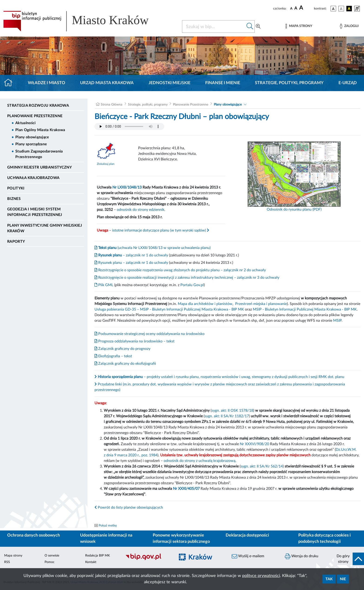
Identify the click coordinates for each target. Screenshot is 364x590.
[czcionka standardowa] (291, 8)
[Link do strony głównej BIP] (83, 21)
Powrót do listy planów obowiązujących (129, 507)
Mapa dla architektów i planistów (205, 304)
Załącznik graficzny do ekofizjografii (125, 364)
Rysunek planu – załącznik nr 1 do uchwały (131, 263)
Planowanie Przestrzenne (35, 116)
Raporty (16, 242)
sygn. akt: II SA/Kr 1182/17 (227, 416)
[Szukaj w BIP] (214, 27)
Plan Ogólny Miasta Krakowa (40, 130)
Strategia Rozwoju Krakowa (38, 106)
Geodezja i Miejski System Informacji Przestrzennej (35, 212)
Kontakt (91, 562)
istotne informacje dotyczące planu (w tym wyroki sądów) (161, 230)
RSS (7, 562)
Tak (329, 579)
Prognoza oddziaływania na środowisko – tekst (135, 341)
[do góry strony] (349, 559)
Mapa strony (13, 556)
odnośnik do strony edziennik (141, 210)
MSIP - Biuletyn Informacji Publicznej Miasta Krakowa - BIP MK (305, 309)
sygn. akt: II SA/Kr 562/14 (262, 466)
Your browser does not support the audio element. (129, 126)
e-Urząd (348, 83)
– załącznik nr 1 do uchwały (131, 255)
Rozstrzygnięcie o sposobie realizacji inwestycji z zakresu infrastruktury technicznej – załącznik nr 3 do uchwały (187, 278)
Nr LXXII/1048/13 (127, 187)
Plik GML (104, 285)
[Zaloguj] (349, 26)
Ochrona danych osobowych (34, 535)
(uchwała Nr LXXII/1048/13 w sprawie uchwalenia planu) (153, 248)
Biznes (14, 199)
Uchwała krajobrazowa (33, 178)
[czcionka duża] (306, 8)
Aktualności (26, 123)
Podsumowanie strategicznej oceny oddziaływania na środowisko (149, 334)
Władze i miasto (47, 83)
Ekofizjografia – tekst (113, 356)
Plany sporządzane (31, 144)
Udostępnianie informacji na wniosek (106, 539)
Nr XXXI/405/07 (186, 489)
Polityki (16, 188)
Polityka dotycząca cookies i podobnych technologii (325, 539)
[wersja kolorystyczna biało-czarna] (341, 9)
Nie (343, 579)
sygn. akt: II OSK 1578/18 (232, 411)
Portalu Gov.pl (192, 285)
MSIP (337, 321)
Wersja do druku (302, 556)
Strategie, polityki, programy (289, 83)
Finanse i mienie (223, 83)
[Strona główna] (10, 83)
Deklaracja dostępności (247, 535)
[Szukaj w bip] (250, 27)
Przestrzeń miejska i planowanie (261, 304)
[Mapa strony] (299, 26)
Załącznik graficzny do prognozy (122, 349)
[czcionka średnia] (296, 8)
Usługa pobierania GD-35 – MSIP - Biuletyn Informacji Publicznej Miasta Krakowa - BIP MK (169, 309)
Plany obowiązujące (32, 137)
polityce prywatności (261, 576)
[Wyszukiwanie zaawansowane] (258, 27)
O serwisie (52, 556)
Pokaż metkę (108, 526)
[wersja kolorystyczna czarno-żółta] (349, 9)
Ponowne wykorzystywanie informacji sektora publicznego (181, 539)
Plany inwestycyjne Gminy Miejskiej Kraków (45, 228)
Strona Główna (112, 105)
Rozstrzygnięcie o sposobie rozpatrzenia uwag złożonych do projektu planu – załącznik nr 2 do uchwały (180, 270)
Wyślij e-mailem (248, 556)
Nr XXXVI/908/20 (254, 444)
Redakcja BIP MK (97, 556)
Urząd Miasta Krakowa (107, 83)
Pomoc (50, 562)
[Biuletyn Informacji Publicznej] (148, 560)
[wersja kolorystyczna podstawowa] (333, 9)
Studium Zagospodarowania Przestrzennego (39, 154)
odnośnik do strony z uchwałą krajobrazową (200, 461)
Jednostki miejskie (169, 83)
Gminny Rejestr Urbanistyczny (39, 167)
